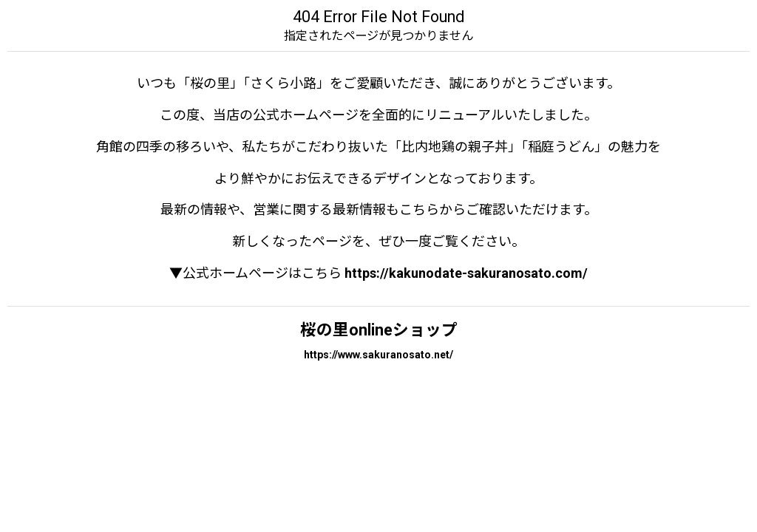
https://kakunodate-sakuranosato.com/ (466, 273)
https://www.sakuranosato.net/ (378, 355)
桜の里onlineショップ (379, 330)
